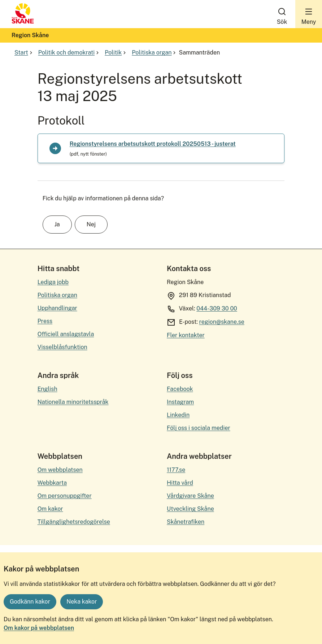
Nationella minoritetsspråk (73, 402)
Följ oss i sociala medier (199, 428)
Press (45, 321)
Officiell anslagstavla (66, 334)
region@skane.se (222, 322)
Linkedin (178, 415)
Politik (116, 53)
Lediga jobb (53, 282)
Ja (57, 224)
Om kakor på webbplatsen (39, 628)
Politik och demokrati (69, 53)
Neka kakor (82, 602)
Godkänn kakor (30, 602)
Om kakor (50, 509)
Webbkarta (52, 483)
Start (24, 53)
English (47, 389)
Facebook (180, 389)
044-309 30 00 (217, 308)
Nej (91, 224)
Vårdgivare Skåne (190, 496)
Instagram (180, 402)
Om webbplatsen (60, 470)
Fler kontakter (186, 335)
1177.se (176, 470)
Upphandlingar (57, 308)
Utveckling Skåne (190, 509)
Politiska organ (155, 53)
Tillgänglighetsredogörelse (74, 522)
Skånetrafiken (186, 522)
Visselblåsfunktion (62, 347)
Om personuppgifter (65, 496)
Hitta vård (180, 483)
